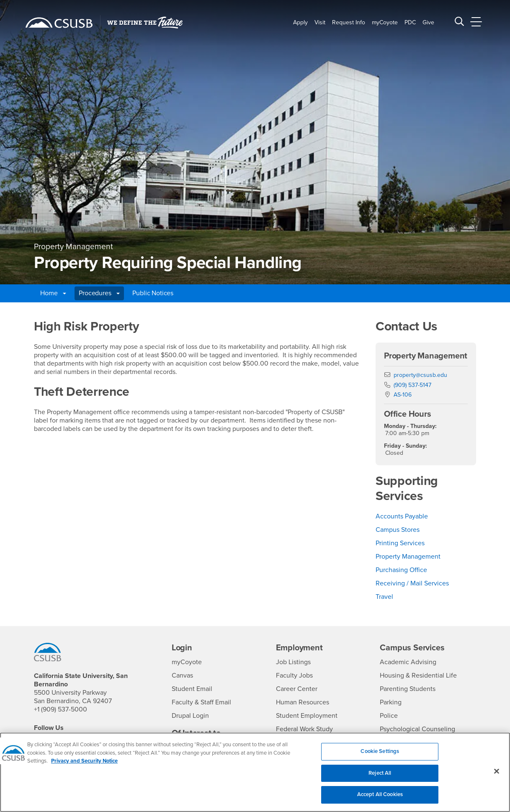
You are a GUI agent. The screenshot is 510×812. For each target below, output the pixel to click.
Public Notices (153, 293)
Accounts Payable (402, 516)
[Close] (497, 776)
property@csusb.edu (420, 375)
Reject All (380, 777)
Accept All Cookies (380, 799)
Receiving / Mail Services (412, 583)
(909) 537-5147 (412, 385)
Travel (384, 597)
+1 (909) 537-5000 (61, 709)
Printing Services (400, 543)
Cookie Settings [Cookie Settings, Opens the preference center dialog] (380, 756)
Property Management (408, 557)
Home (53, 293)
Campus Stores (398, 530)
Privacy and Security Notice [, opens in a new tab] (84, 766)
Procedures (99, 293)
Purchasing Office (401, 570)
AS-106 (403, 395)
